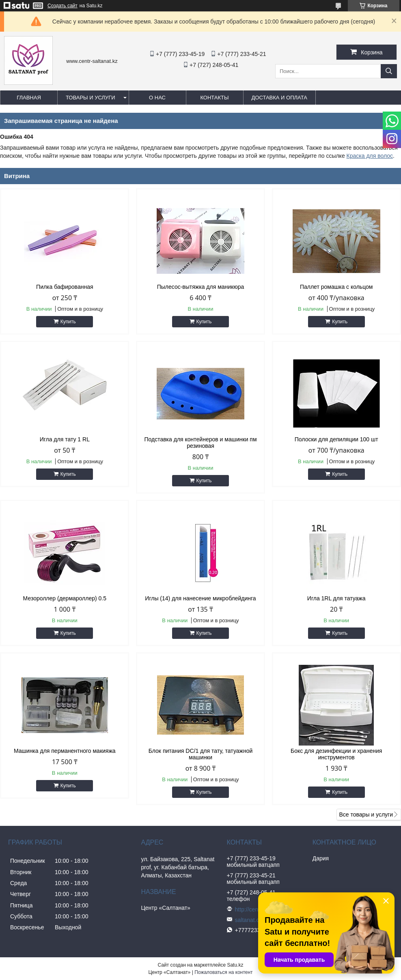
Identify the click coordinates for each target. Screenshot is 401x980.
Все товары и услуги (366, 815)
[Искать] (389, 71)
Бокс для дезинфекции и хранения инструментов (336, 754)
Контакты (214, 98)
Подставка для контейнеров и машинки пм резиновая (200, 443)
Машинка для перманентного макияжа (65, 751)
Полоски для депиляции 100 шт (336, 439)
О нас (157, 98)
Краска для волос (370, 156)
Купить (68, 322)
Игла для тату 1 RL (65, 439)
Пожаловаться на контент (223, 972)
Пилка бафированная (65, 287)
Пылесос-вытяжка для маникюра (201, 287)
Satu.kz (235, 965)
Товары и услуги (91, 98)
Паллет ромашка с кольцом (336, 287)
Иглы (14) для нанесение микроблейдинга (200, 598)
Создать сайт (63, 6)
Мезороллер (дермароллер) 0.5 (65, 598)
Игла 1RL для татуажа (336, 598)
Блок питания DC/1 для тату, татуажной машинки (201, 754)
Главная (29, 98)
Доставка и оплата (279, 98)
